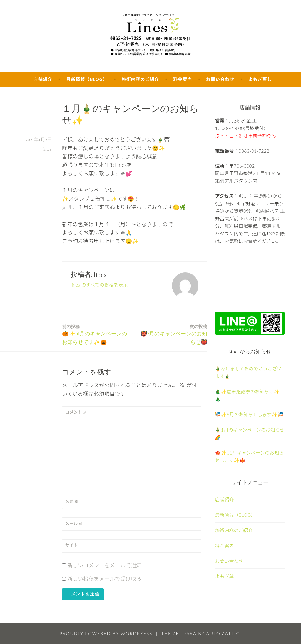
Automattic (223, 633)
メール (74, 523)
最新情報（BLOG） (87, 79)
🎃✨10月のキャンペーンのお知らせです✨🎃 (97, 334)
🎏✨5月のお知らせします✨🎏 (249, 414)
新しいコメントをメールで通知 (104, 565)
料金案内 (183, 79)
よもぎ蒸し (260, 79)
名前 (72, 501)
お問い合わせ (220, 79)
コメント (76, 412)
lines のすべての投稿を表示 (99, 285)
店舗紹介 (43, 79)
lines (47, 149)
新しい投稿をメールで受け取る (104, 579)
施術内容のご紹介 (140, 79)
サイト (71, 545)
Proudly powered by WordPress (106, 633)
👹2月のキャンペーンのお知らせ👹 (172, 334)
